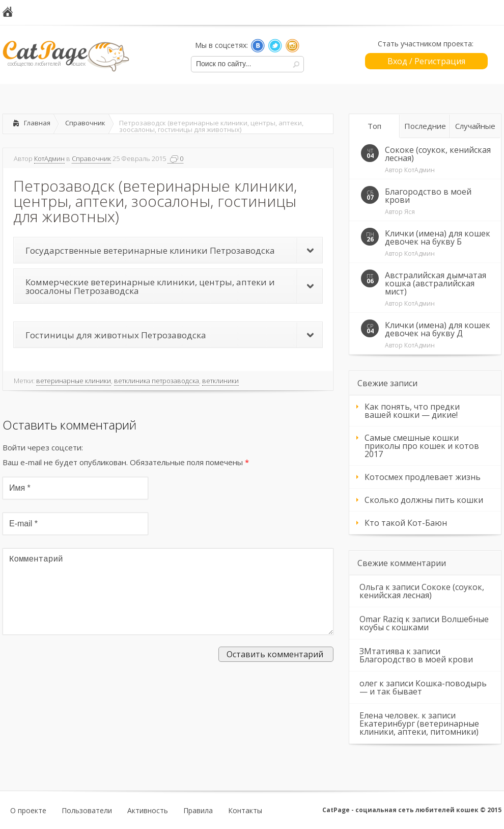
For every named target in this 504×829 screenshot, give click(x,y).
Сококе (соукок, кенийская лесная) (438, 154)
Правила (198, 811)
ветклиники (220, 381)
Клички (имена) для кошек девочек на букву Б (438, 237)
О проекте (28, 811)
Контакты (245, 811)
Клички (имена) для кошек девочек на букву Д (438, 329)
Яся (410, 212)
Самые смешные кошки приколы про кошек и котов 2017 (422, 446)
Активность (148, 811)
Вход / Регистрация (426, 61)
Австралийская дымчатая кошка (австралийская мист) (436, 283)
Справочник (85, 123)
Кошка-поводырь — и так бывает (423, 687)
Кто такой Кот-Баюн (406, 523)
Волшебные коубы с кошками (424, 623)
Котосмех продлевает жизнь (423, 477)
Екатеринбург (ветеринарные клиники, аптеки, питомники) (419, 728)
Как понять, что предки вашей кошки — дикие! (412, 411)
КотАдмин (49, 158)
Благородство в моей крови (428, 196)
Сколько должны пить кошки (424, 500)
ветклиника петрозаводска (157, 381)
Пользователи (87, 811)
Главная (37, 123)
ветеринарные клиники (74, 381)
